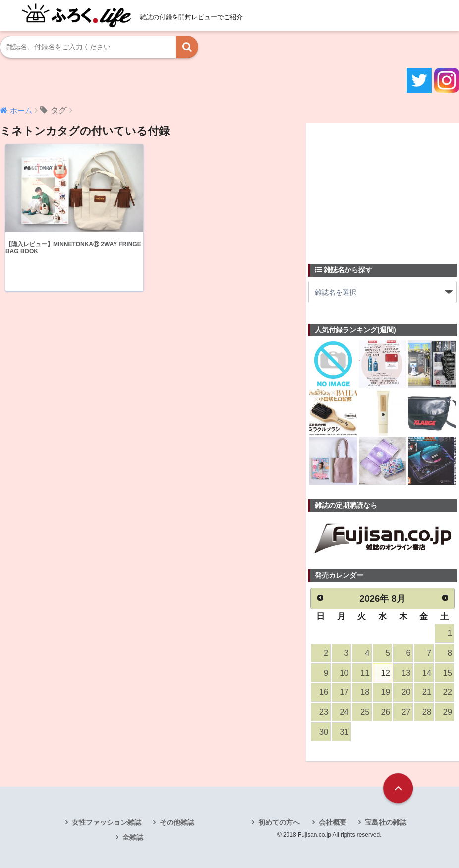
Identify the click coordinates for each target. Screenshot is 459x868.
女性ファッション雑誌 (107, 822)
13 (406, 673)
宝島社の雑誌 (386, 822)
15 (447, 673)
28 (427, 712)
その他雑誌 (177, 822)
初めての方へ (279, 822)
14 (427, 673)
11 (365, 673)
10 (344, 673)
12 (386, 673)
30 (324, 732)
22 (447, 692)
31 (344, 732)
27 (406, 712)
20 (406, 692)
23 (324, 712)
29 (447, 712)
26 (386, 712)
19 (386, 692)
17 (344, 692)
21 (427, 692)
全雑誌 (133, 837)
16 (324, 692)
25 (365, 712)
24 (344, 712)
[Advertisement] (383, 187)
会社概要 (333, 822)
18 (365, 692)
